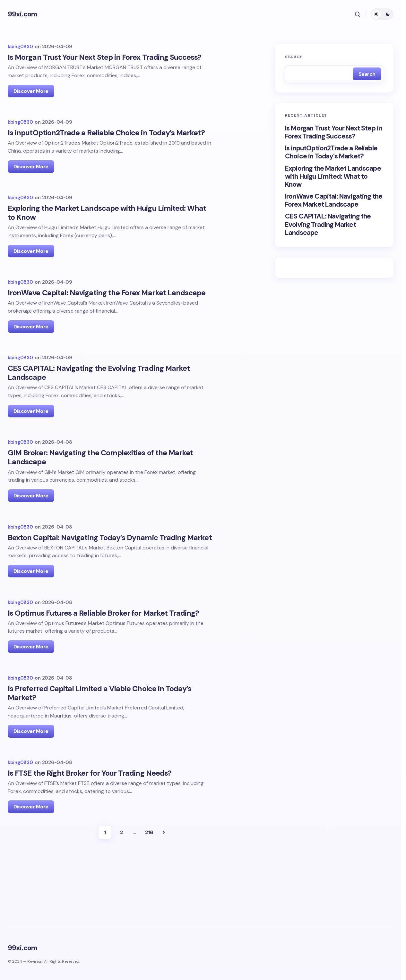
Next (164, 882)
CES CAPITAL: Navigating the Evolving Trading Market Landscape (328, 225)
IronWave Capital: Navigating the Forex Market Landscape (334, 200)
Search (294, 57)
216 (149, 882)
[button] (358, 14)
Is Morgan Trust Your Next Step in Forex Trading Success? (333, 132)
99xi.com (22, 14)
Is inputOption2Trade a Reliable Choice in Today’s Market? (331, 152)
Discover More (31, 91)
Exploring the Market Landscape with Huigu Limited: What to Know (333, 177)
